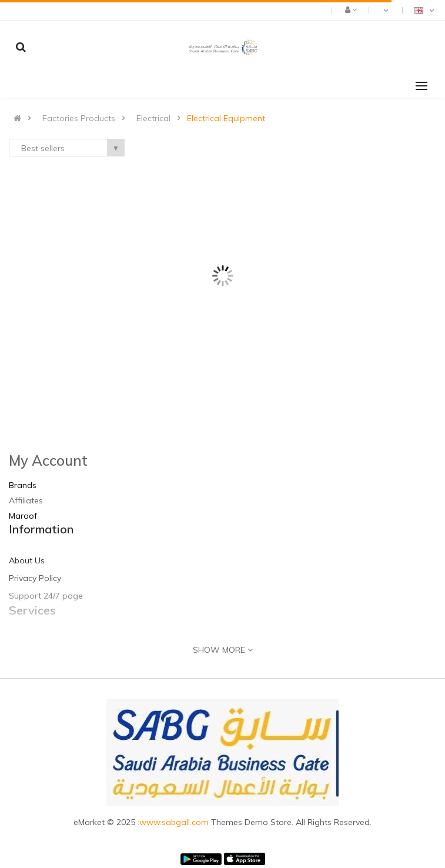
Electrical (153, 118)
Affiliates (26, 500)
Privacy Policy (35, 578)
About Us (27, 560)
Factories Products (79, 118)
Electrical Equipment (226, 118)
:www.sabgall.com (174, 822)
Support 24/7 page (46, 596)
